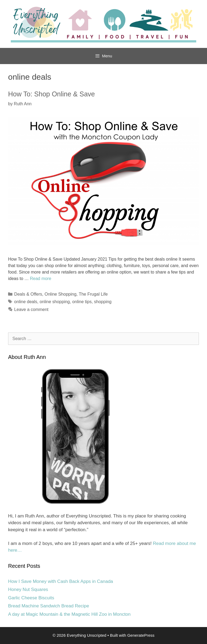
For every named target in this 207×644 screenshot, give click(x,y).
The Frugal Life (93, 294)
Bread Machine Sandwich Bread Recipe (49, 606)
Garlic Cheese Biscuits (31, 598)
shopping (103, 302)
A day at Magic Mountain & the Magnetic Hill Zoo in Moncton (69, 614)
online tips (82, 302)
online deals (26, 302)
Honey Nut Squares (28, 589)
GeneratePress (141, 635)
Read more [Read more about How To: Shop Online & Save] (41, 279)
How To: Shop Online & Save (51, 94)
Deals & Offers (28, 294)
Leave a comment (31, 309)
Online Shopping (60, 294)
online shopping (55, 302)
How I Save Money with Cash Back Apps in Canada (61, 581)
